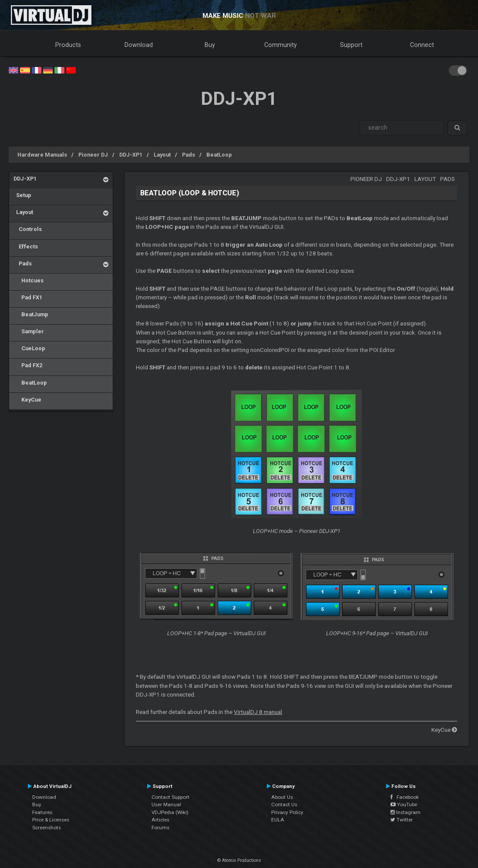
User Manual (166, 804)
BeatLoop (219, 155)
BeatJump (31, 314)
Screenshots (47, 828)
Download (139, 45)
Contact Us (284, 804)
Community (281, 45)
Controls (28, 229)
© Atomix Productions (239, 860)
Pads (189, 155)
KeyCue (27, 400)
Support (351, 45)
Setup (22, 195)
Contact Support (170, 797)
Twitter (402, 820)
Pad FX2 (28, 365)
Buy (210, 45)
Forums (160, 828)
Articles (160, 820)
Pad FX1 (28, 297)
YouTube (404, 804)
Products (68, 45)
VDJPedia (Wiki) (170, 812)
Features (42, 812)
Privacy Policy (287, 812)
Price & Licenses (51, 820)
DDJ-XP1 (131, 155)
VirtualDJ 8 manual (258, 712)
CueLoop (29, 348)
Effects (26, 246)
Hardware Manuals (42, 155)
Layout (162, 155)
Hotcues (29, 280)
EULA (278, 820)
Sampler (29, 331)
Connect (422, 45)
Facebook (405, 797)
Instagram (406, 812)
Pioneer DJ (93, 155)
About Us (282, 797)
